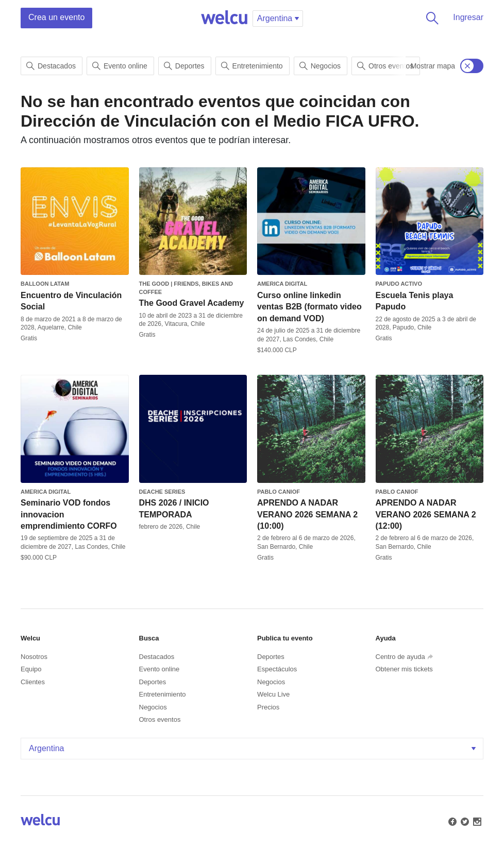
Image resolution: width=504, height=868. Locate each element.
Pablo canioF (279, 492)
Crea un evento (56, 17)
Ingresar (468, 17)
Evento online (120, 66)
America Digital (282, 284)
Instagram (476, 821)
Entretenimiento (252, 66)
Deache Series (162, 492)
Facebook (451, 821)
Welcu (224, 18)
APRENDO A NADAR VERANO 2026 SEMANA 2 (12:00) (426, 514)
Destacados (51, 66)
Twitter (464, 821)
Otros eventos (385, 66)
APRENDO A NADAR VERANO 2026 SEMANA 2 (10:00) (307, 514)
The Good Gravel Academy (192, 303)
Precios (268, 707)
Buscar (430, 18)
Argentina (253, 748)
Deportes (184, 66)
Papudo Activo (399, 284)
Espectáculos (277, 669)
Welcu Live (273, 694)
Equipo (31, 669)
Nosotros (34, 657)
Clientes (33, 682)
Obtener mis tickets (404, 669)
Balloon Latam (45, 284)
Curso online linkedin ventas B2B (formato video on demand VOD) (309, 307)
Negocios (320, 66)
